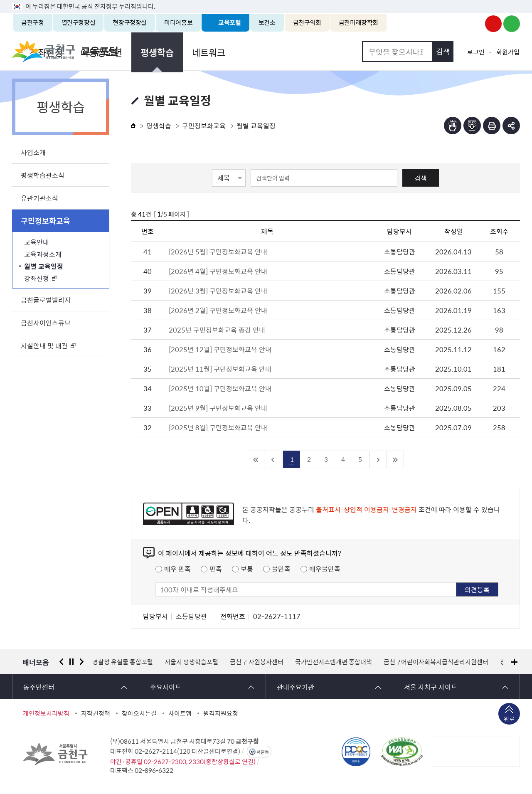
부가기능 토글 (511, 126)
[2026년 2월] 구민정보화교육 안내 (218, 310)
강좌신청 (158, 51)
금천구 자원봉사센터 (257, 662)
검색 (421, 178)
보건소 (267, 22)
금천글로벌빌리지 (46, 300)
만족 (216, 569)
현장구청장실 (130, 22)
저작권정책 (96, 713)
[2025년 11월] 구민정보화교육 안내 (220, 369)
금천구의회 (307, 22)
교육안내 (37, 242)
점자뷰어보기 (453, 126)
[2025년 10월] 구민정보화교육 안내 (220, 388)
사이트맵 (180, 713)
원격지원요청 (221, 713)
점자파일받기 (472, 126)
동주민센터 (39, 687)
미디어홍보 (178, 22)
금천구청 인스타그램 (475, 24)
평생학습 (266, 51)
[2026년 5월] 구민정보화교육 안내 (218, 252)
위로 (509, 720)
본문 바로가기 (266, 0)
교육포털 (230, 22)
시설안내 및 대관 (44, 345)
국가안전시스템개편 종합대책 (334, 662)
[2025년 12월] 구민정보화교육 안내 (220, 349)
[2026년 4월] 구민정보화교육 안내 (218, 271)
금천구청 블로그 (512, 24)
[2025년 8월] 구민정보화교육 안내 (218, 427)
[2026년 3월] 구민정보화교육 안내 (218, 291)
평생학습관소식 (43, 175)
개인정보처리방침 (46, 713)
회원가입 (508, 52)
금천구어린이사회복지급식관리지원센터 (436, 662)
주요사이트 (166, 687)
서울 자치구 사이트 (431, 687)
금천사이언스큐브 (46, 323)
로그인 (476, 52)
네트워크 (316, 51)
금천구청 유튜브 (493, 24)
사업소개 (33, 152)
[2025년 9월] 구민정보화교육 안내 (218, 408)
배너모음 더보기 (514, 662)
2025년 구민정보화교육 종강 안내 (217, 330)
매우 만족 (177, 569)
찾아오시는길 (139, 713)
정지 (71, 662)
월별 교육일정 (44, 266)
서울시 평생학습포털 (191, 662)
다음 (82, 662)
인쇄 (492, 126)
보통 (247, 569)
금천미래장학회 (358, 22)
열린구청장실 (79, 22)
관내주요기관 (296, 687)
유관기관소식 (39, 198)
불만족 (281, 569)
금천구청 (33, 22)
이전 (61, 662)
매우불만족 (325, 569)
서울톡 (263, 752)
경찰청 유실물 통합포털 (123, 662)
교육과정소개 (43, 254)
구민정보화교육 (46, 221)
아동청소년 (212, 51)
